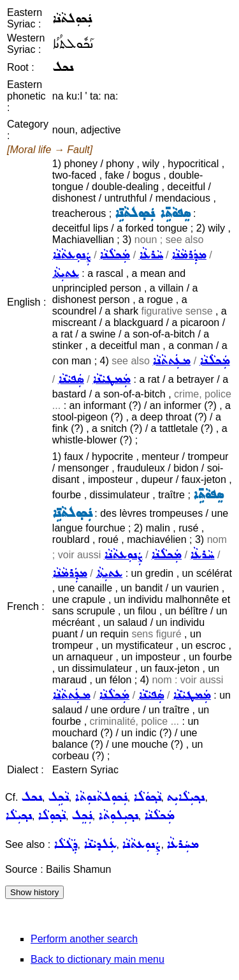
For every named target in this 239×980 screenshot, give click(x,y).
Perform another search (84, 939)
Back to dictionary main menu (98, 959)
